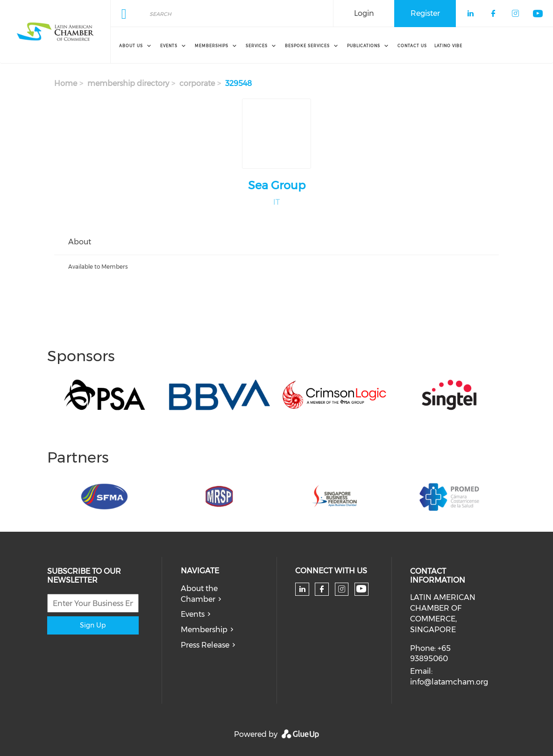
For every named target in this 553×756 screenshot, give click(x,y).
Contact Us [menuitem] (412, 46)
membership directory (128, 83)
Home (66, 83)
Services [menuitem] (257, 46)
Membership (204, 630)
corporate (197, 83)
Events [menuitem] (169, 46)
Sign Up (93, 625)
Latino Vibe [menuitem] (448, 46)
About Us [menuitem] (131, 46)
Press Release (205, 645)
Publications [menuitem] (364, 46)
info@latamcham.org (449, 682)
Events (193, 614)
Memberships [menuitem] (212, 46)
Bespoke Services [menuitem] (307, 46)
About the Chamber (199, 594)
